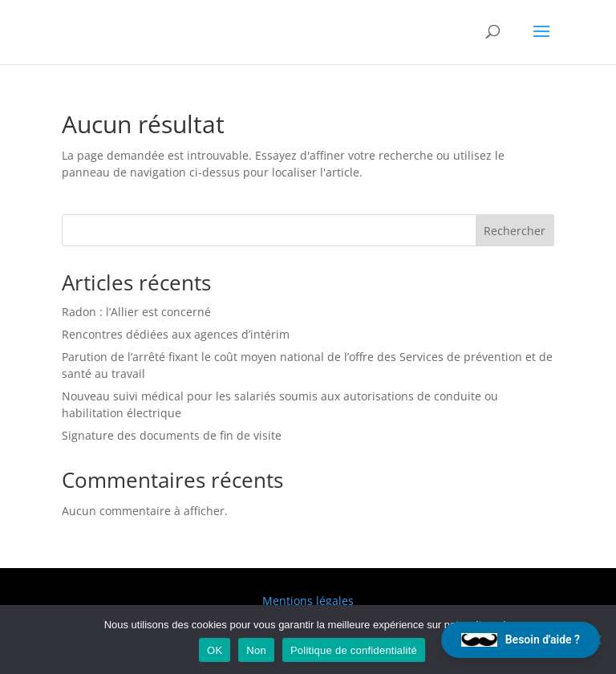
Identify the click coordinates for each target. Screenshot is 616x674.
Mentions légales (308, 601)
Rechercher (515, 231)
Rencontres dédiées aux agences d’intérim (176, 334)
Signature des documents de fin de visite (172, 435)
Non (256, 650)
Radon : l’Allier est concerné (136, 312)
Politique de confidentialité (354, 650)
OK (215, 650)
